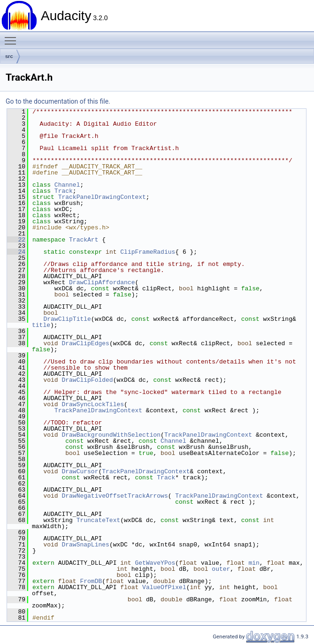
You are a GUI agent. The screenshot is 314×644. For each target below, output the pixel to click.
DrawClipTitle (67, 319)
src (9, 56)
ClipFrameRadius (148, 252)
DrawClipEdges (85, 343)
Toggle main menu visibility (13, 37)
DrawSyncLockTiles (93, 404)
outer (221, 569)
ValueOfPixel (164, 587)
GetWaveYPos (155, 563)
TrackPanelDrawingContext (102, 197)
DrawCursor (80, 471)
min (254, 563)
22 (16, 240)
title (41, 325)
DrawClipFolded (87, 380)
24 (16, 252)
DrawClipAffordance (102, 282)
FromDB (91, 581)
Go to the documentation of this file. (58, 101)
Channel (67, 185)
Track (64, 191)
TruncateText (99, 520)
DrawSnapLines (85, 545)
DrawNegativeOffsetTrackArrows (115, 496)
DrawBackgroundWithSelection (111, 435)
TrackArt (84, 240)
